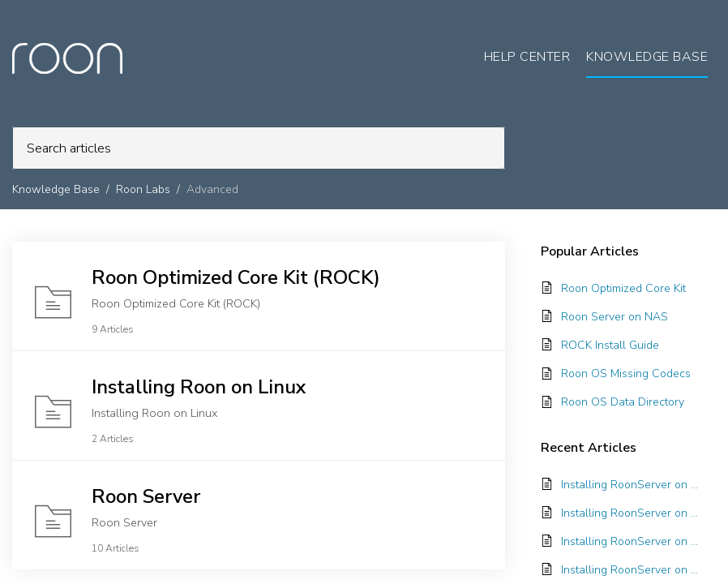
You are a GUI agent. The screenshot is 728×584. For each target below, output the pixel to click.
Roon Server (146, 496)
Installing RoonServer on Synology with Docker (630, 570)
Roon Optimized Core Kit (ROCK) (236, 277)
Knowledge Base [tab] (647, 57)
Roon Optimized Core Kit (623, 288)
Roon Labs (143, 189)
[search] (259, 148)
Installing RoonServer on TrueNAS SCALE (630, 513)
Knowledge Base (56, 189)
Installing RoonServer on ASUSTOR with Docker (630, 485)
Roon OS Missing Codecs (626, 374)
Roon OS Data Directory (623, 402)
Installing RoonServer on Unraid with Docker (630, 541)
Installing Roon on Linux (199, 387)
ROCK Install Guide (610, 345)
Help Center (527, 57)
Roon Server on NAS (615, 317)
